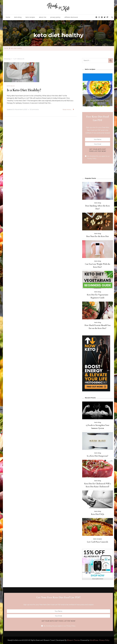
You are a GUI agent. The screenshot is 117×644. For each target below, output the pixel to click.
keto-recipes (30, 17)
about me (43, 17)
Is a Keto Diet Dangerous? (98, 456)
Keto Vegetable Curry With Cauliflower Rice (98, 102)
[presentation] (85, 86)
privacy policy (55, 17)
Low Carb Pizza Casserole (98, 542)
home (8, 17)
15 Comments (34, 110)
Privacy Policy (104, 640)
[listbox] (98, 90)
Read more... (68, 109)
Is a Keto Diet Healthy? (24, 90)
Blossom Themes (73, 640)
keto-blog (18, 17)
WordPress (94, 640)
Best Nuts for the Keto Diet (98, 236)
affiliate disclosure (71, 17)
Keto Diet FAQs (98, 514)
